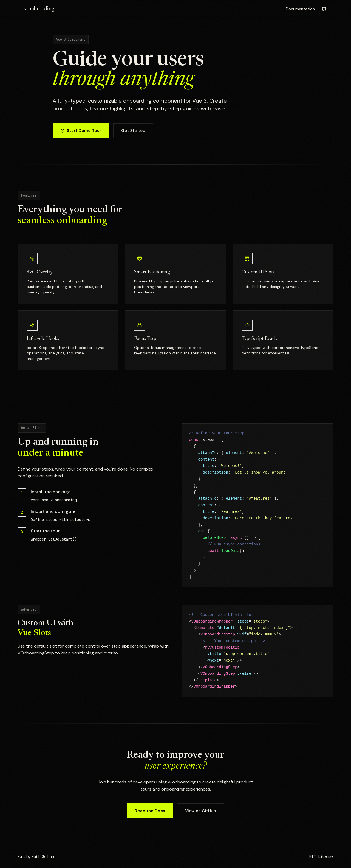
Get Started (133, 131)
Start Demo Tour (81, 131)
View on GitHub (201, 811)
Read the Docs (150, 811)
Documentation (300, 9)
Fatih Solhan (43, 856)
